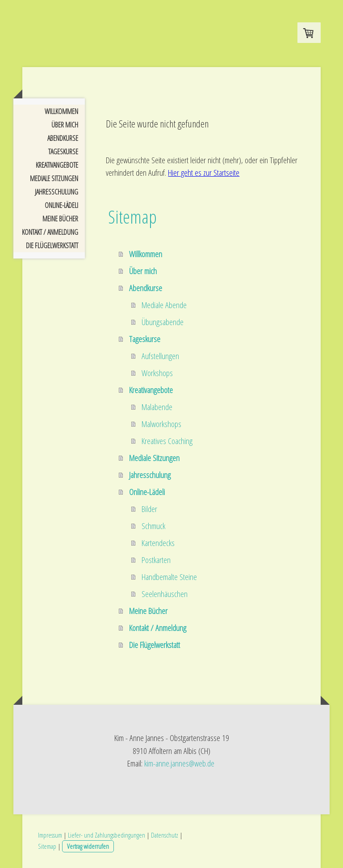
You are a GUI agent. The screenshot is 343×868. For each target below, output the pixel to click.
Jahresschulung (56, 192)
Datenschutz (165, 835)
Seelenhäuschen (165, 594)
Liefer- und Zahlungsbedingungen (107, 835)
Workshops (157, 373)
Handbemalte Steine (169, 577)
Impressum (50, 835)
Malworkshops (161, 424)
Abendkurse (63, 138)
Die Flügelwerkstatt (52, 246)
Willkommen (61, 111)
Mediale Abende (164, 305)
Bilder (149, 509)
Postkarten (156, 560)
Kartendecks (158, 543)
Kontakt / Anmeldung (50, 232)
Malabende (157, 407)
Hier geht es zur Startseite (204, 173)
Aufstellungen (160, 356)
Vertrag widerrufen (88, 846)
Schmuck (153, 526)
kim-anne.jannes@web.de (179, 763)
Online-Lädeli (61, 205)
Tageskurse (63, 152)
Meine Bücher (60, 219)
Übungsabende (163, 322)
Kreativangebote (57, 165)
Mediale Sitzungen (54, 178)
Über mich (65, 125)
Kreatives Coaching (167, 441)
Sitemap (47, 846)
